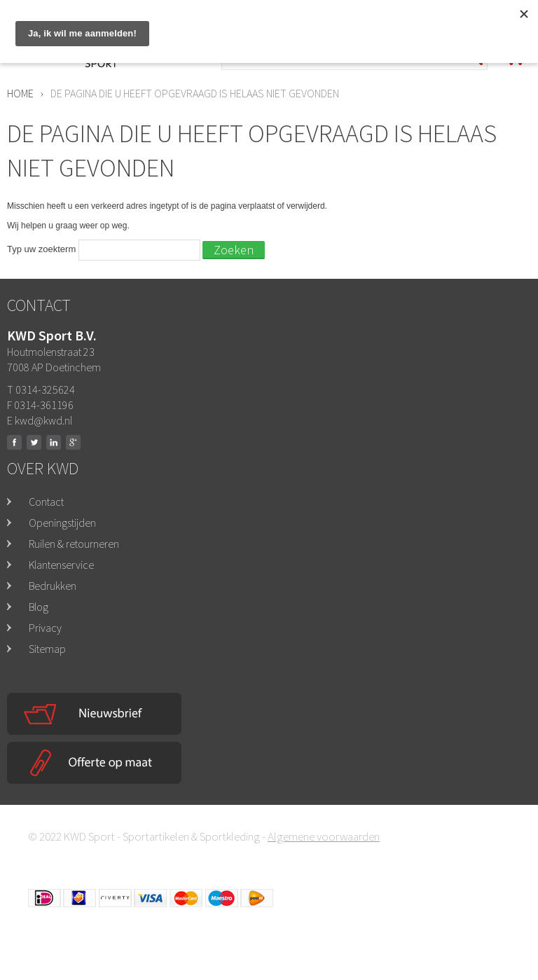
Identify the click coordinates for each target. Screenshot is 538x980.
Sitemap (47, 649)
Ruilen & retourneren (74, 544)
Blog (39, 607)
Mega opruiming (407, 19)
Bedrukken (53, 586)
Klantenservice (61, 565)
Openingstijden (62, 523)
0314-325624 (309, 20)
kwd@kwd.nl (43, 420)
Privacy (45, 628)
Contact (46, 502)
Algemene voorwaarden (324, 836)
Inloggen (500, 13)
